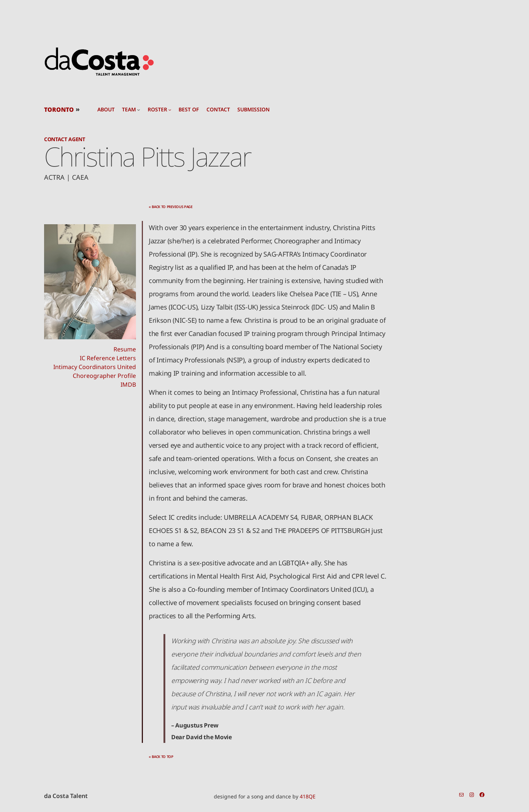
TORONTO (59, 110)
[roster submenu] (170, 110)
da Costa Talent (66, 796)
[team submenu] (138, 110)
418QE (308, 796)
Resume (125, 349)
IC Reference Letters (108, 358)
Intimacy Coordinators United (95, 367)
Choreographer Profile (104, 376)
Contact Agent (65, 139)
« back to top (161, 757)
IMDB (128, 384)
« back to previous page (171, 207)
